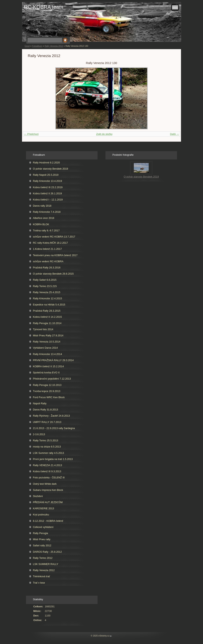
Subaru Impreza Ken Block (48, 490)
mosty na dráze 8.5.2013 (47, 447)
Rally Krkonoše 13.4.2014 (47, 354)
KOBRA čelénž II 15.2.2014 (48, 366)
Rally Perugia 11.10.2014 (47, 323)
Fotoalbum (37, 46)
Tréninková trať (41, 576)
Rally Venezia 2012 (54, 46)
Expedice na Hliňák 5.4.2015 (49, 305)
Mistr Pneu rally (42, 539)
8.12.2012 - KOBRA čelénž (48, 521)
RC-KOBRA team (44, 7)
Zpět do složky (104, 134)
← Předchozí (31, 134)
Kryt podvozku (41, 515)
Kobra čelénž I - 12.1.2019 (48, 200)
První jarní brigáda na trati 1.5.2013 (53, 459)
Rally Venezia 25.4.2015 (47, 292)
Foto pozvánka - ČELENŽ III (49, 478)
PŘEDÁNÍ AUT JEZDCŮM (48, 502)
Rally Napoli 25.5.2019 (46, 175)
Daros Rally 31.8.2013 (45, 410)
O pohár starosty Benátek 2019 (50, 169)
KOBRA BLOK (41, 224)
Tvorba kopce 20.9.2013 (47, 391)
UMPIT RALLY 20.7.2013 (47, 422)
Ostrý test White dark (45, 484)
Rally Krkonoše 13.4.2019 (47, 181)
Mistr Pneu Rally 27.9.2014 (48, 335)
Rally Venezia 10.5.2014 (47, 342)
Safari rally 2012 (42, 545)
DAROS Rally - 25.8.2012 (47, 552)
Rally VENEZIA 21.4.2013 (47, 465)
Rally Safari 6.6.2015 (45, 280)
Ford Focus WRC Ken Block (49, 397)
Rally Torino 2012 (43, 558)
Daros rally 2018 (42, 206)
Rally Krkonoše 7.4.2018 (47, 212)
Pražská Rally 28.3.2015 (47, 311)
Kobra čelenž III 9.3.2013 (47, 471)
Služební (38, 496)
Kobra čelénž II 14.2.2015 (47, 317)
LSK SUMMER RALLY (46, 564)
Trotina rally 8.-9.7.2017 (46, 230)
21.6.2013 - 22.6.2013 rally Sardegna (54, 428)
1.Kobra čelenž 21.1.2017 (47, 249)
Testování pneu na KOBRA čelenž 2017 (55, 255)
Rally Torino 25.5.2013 (45, 440)
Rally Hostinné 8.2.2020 (46, 163)
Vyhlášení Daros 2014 (45, 348)
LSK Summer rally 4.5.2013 (48, 453)
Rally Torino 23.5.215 (45, 286)
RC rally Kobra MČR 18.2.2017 (50, 243)
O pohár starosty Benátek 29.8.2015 (53, 274)
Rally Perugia (40, 533)
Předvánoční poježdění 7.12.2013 (52, 379)
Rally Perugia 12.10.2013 (47, 385)
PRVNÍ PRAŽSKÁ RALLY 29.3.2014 (53, 360)
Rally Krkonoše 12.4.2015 (47, 298)
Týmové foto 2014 (43, 329)
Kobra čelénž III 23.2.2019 (48, 187)
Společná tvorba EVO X (46, 373)
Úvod (27, 46)
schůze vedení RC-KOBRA (48, 261)
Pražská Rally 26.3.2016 (47, 268)
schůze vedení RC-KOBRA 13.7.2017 (54, 237)
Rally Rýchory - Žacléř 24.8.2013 (51, 416)
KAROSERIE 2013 (44, 508)
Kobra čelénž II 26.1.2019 (47, 193)
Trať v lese (39, 583)
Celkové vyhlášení (43, 527)
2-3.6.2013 (39, 434)
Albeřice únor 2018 (44, 218)
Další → (174, 134)
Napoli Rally (40, 403)
